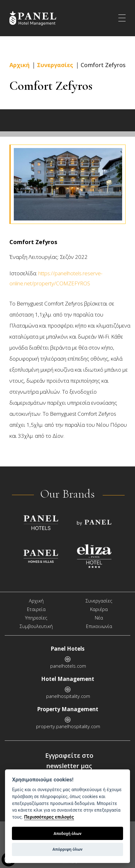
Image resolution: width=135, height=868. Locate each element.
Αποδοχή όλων (68, 834)
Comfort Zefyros (103, 65)
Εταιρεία (36, 609)
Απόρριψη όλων (67, 849)
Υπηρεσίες (36, 618)
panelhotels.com (68, 666)
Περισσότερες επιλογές (49, 817)
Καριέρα (99, 609)
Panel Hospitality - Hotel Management (36, 18)
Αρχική (19, 65)
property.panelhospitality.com (68, 726)
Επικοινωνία (99, 626)
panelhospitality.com (68, 696)
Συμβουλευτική (36, 626)
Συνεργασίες (55, 65)
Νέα (99, 618)
